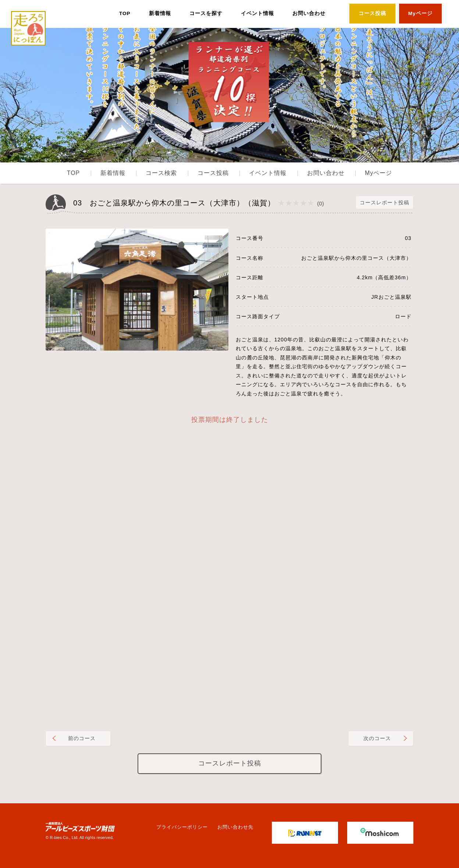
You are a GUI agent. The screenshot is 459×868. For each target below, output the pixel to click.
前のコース (82, 738)
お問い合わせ (309, 13)
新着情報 (160, 13)
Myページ (420, 13)
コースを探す (206, 13)
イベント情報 (257, 13)
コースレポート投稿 (385, 202)
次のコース (377, 738)
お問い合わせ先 (235, 827)
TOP (125, 13)
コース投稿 (372, 13)
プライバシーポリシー (182, 827)
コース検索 (161, 173)
